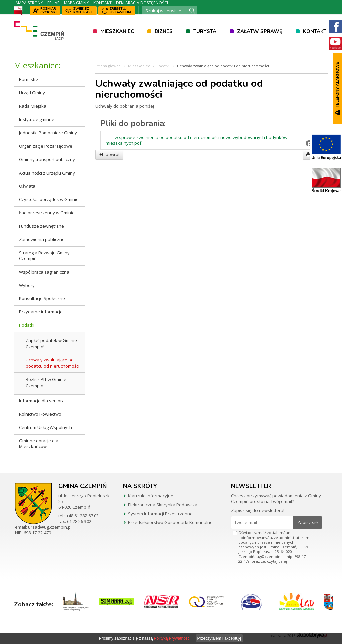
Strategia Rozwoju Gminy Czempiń (44, 256)
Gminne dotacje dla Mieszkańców (39, 444)
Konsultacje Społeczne (42, 298)
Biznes (164, 31)
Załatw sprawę (260, 31)
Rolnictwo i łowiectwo (40, 414)
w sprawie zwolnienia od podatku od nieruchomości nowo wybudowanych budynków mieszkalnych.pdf (196, 140)
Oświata (27, 186)
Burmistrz (29, 79)
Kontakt (102, 3)
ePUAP (54, 3)
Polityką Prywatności (172, 638)
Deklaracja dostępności (142, 3)
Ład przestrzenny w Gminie (47, 213)
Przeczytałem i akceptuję (220, 638)
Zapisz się (307, 522)
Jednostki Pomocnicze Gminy (48, 133)
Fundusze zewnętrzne (42, 226)
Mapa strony (29, 3)
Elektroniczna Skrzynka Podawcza (163, 505)
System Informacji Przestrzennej (161, 514)
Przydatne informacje (41, 312)
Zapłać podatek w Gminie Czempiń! (51, 344)
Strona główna (108, 66)
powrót (109, 155)
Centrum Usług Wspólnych (46, 427)
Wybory (27, 285)
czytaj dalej (277, 561)
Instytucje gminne (37, 119)
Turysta (205, 31)
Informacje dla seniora (42, 401)
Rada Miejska (33, 106)
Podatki (27, 325)
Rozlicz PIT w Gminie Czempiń (46, 382)
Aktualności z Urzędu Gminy (47, 173)
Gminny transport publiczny (47, 159)
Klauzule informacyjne (151, 496)
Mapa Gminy (76, 3)
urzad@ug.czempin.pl (50, 527)
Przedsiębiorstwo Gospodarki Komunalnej (171, 522)
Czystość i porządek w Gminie (49, 199)
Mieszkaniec (117, 31)
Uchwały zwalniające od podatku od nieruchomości (53, 363)
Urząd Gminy (32, 93)
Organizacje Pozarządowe (46, 146)
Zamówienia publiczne (42, 239)
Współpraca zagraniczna (44, 272)
